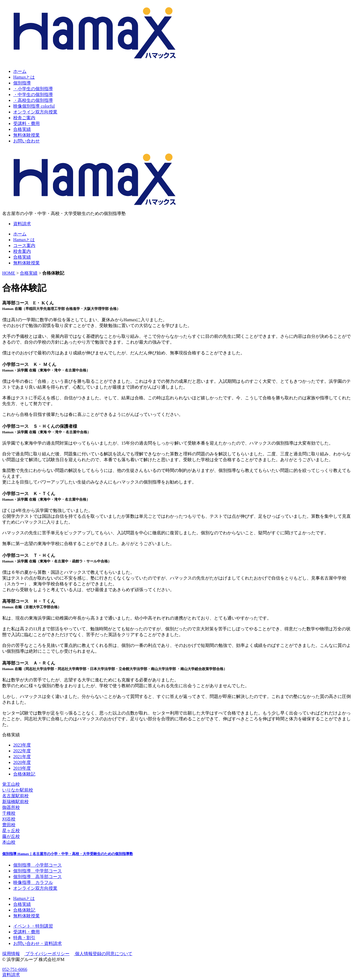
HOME (9, 273)
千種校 (9, 813)
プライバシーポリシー (47, 954)
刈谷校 (9, 819)
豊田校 (9, 825)
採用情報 (11, 954)
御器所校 (11, 807)
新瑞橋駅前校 (15, 802)
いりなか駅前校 (18, 790)
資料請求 (22, 224)
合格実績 (29, 273)
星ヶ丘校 (11, 831)
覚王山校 (11, 784)
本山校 (9, 842)
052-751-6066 (15, 969)
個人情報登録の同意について (103, 954)
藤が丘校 (11, 836)
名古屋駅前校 (15, 796)
